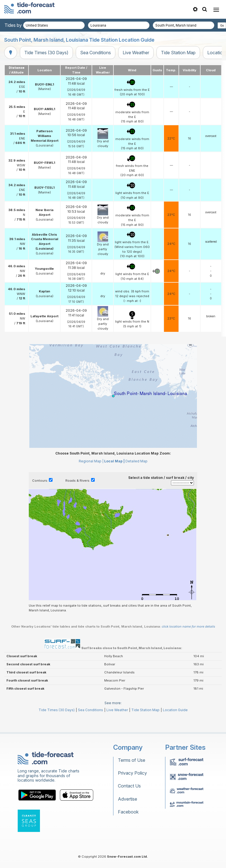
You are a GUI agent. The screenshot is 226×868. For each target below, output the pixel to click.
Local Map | (114, 461)
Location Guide (175, 710)
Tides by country (22, 25)
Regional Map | (91, 461)
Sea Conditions (96, 53)
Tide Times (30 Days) (46, 53)
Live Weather (136, 53)
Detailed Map (136, 461)
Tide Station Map (178, 53)
